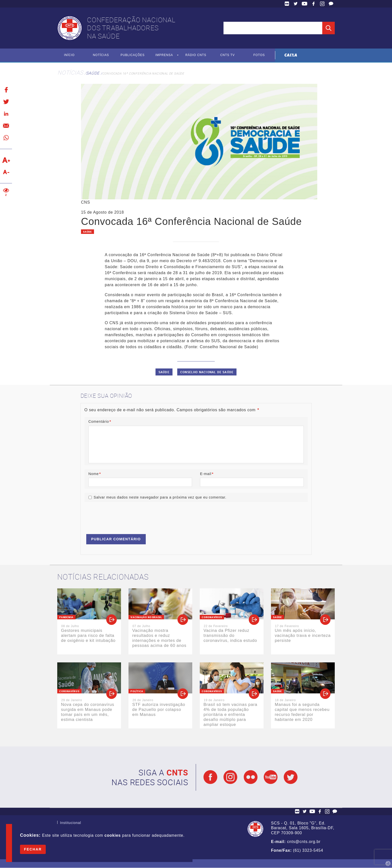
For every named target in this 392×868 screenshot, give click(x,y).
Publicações (133, 55)
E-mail (207, 474)
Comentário (100, 421)
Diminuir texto (6, 172)
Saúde (93, 73)
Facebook (313, 4)
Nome (95, 474)
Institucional (70, 823)
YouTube (304, 4)
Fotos (259, 55)
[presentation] (122, 516)
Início (69, 55)
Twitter (296, 4)
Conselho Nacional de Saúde (207, 372)
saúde (164, 372)
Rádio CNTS (196, 55)
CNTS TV (228, 55)
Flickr (287, 4)
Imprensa (164, 55)
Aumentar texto (6, 160)
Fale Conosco (331, 4)
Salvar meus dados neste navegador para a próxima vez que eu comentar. (160, 498)
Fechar (33, 849)
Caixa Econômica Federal (291, 55)
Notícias (101, 55)
